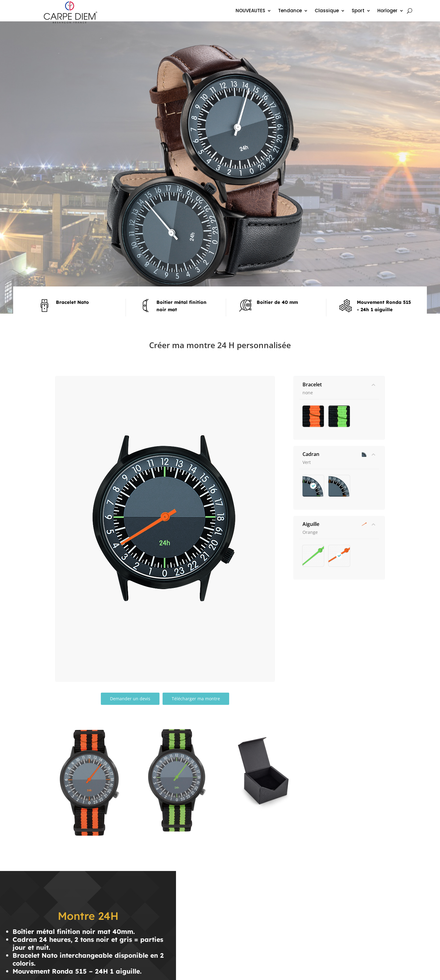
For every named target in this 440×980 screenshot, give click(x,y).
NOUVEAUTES (250, 11)
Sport (358, 11)
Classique (327, 11)
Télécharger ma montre (196, 699)
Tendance (290, 11)
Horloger (387, 11)
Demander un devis (130, 699)
